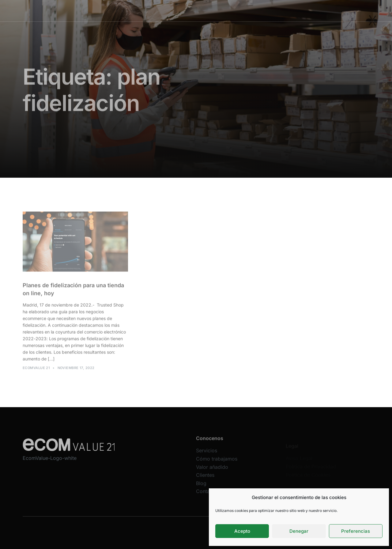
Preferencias (356, 531)
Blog (201, 488)
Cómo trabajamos (200, 11)
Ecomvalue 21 (36, 370)
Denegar (299, 531)
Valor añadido (239, 11)
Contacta (206, 496)
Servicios (165, 11)
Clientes (268, 11)
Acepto (242, 531)
